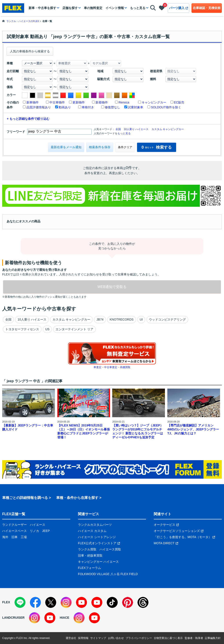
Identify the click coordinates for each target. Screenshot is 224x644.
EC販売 (179, 102)
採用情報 (83, 638)
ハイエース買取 (110, 549)
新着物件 (102, 102)
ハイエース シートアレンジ (97, 537)
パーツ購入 (179, 8)
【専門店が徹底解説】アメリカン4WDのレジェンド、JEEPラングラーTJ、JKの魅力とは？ (193, 429)
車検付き (88, 107)
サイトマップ (98, 638)
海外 (5, 537)
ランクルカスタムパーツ (95, 525)
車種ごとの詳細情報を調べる (25, 498)
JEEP (46, 531)
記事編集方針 (213, 638)
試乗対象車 (135, 107)
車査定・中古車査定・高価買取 (112, 367)
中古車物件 (57, 102)
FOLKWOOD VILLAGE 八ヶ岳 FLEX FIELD (108, 574)
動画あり (65, 107)
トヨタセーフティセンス (22, 329)
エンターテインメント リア (74, 329)
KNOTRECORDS (122, 319)
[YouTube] (81, 602)
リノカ (34, 531)
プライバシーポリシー (139, 638)
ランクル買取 (87, 549)
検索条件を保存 (100, 147)
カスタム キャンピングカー (168, 129)
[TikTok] (112, 602)
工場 (24, 537)
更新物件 (79, 102)
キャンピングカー (154, 102)
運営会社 (71, 638)
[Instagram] (66, 602)
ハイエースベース (14, 531)
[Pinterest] (128, 602)
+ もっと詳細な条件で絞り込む (28, 119)
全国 (118, 129)
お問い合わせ (116, 638)
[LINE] (20, 602)
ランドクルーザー (14, 525)
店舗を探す (70, 8)
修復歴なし (112, 107)
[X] (51, 602)
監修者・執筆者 (194, 638)
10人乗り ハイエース (136, 129)
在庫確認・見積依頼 (207, 8)
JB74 (100, 319)
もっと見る (138, 8)
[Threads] (143, 602)
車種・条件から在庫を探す (77, 498)
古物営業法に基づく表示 (168, 638)
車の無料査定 (93, 8)
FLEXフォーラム (89, 568)
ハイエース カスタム (92, 531)
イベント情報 (115, 8)
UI (141, 319)
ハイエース (38, 525)
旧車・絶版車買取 (90, 555)
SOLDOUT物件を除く (166, 107)
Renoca (124, 102)
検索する (156, 147)
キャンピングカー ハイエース (98, 562)
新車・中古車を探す (42, 8)
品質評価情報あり (39, 107)
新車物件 (33, 102)
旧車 (14, 537)
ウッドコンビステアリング (167, 319)
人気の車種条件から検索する (30, 51)
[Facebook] (35, 602)
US (47, 329)
